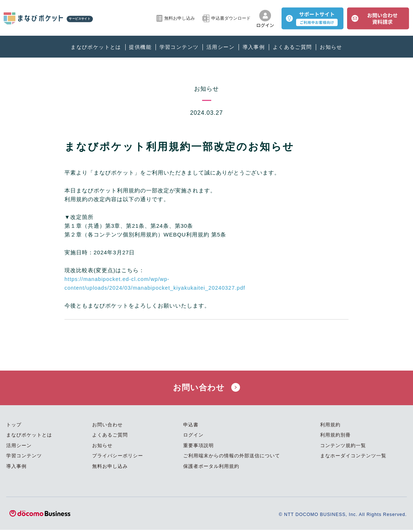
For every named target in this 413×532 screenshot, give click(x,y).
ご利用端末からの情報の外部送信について (232, 458)
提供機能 (140, 47)
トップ (14, 427)
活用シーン (221, 47)
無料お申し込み (176, 18)
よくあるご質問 (292, 47)
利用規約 (330, 427)
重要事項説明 (198, 448)
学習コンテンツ (179, 47)
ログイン (193, 437)
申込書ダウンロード (226, 18)
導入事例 (254, 47)
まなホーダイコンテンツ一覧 (353, 458)
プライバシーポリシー (118, 458)
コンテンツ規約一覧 (343, 448)
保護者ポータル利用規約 (211, 469)
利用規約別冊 (335, 437)
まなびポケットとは (96, 47)
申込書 (191, 427)
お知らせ (331, 47)
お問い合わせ (206, 389)
